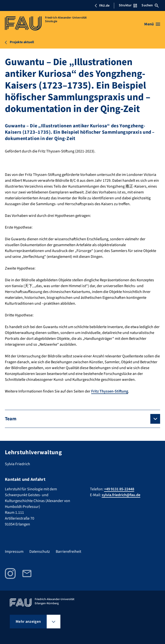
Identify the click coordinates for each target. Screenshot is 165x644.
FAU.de (102, 6)
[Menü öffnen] (152, 24)
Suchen (150, 5)
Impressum (14, 552)
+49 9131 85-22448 (119, 489)
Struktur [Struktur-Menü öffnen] (128, 5)
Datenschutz (40, 552)
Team (11, 419)
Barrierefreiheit (68, 552)
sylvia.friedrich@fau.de (121, 495)
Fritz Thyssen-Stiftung (110, 391)
